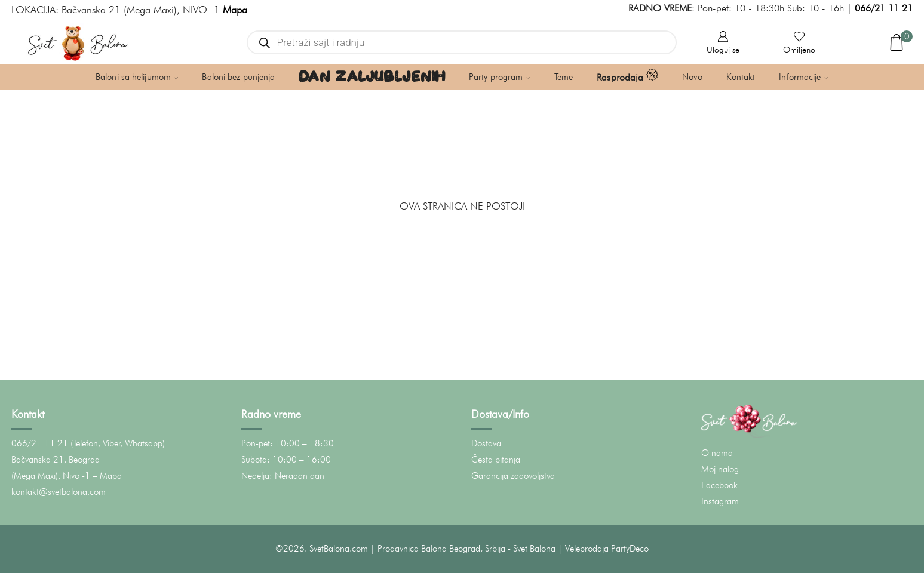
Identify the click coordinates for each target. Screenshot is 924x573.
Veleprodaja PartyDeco (607, 549)
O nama (717, 453)
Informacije (804, 77)
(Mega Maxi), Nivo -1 (51, 476)
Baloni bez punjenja (238, 77)
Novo (692, 77)
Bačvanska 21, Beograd (56, 460)
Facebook (719, 485)
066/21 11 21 (884, 8)
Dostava (486, 443)
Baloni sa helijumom (137, 77)
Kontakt (741, 77)
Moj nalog (720, 469)
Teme (564, 77)
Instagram (720, 501)
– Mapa (107, 476)
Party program (500, 77)
